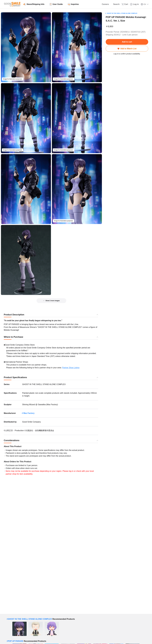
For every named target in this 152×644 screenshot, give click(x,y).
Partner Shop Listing (71, 368)
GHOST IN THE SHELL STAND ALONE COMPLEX (122, 13)
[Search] (115, 4)
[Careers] (104, 4)
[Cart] (125, 4)
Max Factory (29, 413)
